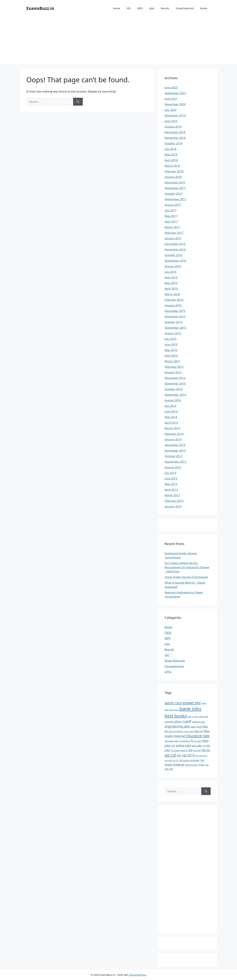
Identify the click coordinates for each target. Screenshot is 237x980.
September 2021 (175, 93)
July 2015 (171, 339)
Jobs (152, 8)
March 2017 (172, 227)
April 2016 (171, 289)
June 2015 (171, 344)
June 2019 (171, 121)
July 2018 (171, 149)
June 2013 (171, 478)
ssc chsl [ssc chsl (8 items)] (168, 760)
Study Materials (185, 8)
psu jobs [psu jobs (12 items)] (197, 746)
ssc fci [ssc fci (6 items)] (176, 760)
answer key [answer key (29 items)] (192, 703)
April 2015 (171, 356)
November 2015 (175, 316)
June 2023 (171, 87)
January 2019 (173, 127)
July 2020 (171, 110)
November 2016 (175, 249)
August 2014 (173, 400)
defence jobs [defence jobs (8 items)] (199, 722)
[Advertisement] (118, 41)
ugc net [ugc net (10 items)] (169, 769)
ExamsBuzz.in (40, 8)
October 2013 (173, 456)
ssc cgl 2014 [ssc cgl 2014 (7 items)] (201, 756)
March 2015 (172, 361)
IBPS (140, 8)
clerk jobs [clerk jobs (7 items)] (204, 717)
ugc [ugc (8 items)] (207, 765)
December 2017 (175, 182)
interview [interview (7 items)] (169, 741)
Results (165, 8)
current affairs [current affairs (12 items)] (173, 722)
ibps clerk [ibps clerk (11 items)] (196, 727)
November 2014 (175, 383)
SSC (129, 8)
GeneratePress (138, 975)
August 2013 (173, 467)
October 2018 (173, 143)
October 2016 (173, 255)
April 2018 (171, 160)
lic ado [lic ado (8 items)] (198, 741)
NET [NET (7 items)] (173, 746)
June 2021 (171, 99)
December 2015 (175, 311)
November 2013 (175, 450)
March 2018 (172, 166)
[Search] (78, 102)
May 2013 (171, 484)
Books (204, 8)
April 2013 (171, 490)
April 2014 (171, 423)
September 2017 (175, 199)
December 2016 (175, 244)
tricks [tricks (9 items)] (201, 765)
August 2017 (173, 205)
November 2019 (175, 115)
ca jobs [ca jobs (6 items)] (195, 717)
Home (117, 8)
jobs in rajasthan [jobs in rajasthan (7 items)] (182, 741)
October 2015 (173, 322)
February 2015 (174, 367)
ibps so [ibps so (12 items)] (199, 731)
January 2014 (173, 439)
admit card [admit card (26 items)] (173, 703)
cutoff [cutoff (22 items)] (187, 721)
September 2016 (175, 261)
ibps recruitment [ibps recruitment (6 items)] (176, 731)
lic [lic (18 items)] (192, 741)
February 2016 (174, 300)
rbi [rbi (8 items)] (204, 746)
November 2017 (175, 188)
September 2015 (175, 328)
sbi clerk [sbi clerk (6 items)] (197, 750)
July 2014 (171, 406)
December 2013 (175, 445)
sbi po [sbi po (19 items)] (206, 750)
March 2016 (172, 294)
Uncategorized (174, 666)
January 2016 (173, 305)
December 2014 (175, 378)
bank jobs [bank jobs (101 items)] (190, 709)
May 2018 (171, 154)
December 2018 (175, 132)
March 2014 (172, 428)
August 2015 (173, 333)
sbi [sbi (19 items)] (191, 750)
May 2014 (171, 417)
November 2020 (175, 104)
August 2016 (173, 266)
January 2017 (173, 238)
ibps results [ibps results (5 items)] (189, 731)
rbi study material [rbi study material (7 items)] (179, 750)
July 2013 (171, 473)
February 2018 (174, 171)
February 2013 (174, 501)
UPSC (168, 672)
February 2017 (174, 233)
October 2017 (173, 194)
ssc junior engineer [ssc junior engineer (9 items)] (189, 760)
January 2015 (173, 372)
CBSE (168, 633)
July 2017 (171, 210)
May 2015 (171, 350)
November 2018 (175, 138)
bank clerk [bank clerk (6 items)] (174, 710)
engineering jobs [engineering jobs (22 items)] (177, 726)
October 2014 (173, 389)
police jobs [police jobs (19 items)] (184, 745)
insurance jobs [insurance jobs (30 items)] (198, 736)
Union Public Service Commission (186, 577)
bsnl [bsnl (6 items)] (189, 717)
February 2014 (174, 434)
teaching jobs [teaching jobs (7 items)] (191, 765)
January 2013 (173, 506)
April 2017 (171, 222)
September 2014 (175, 395)
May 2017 (171, 216)
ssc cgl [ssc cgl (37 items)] (170, 755)
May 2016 (171, 283)
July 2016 (171, 272)
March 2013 (172, 495)
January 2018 (173, 177)
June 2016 (171, 277)
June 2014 (171, 411)
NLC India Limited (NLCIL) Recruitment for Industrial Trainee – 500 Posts (187, 567)
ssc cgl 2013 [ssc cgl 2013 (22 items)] (186, 755)
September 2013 (175, 462)
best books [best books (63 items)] (176, 716)
